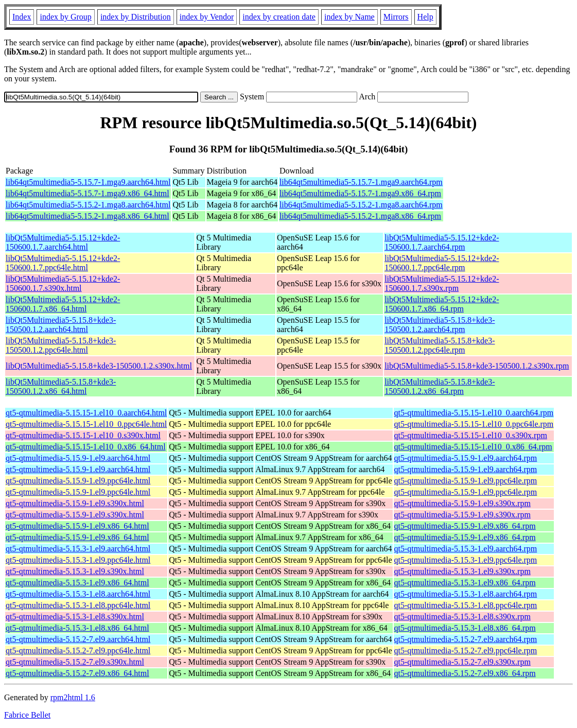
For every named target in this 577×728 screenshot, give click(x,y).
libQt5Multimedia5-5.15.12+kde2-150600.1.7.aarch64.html (63, 242)
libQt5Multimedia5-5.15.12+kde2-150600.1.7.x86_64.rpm (442, 304)
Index (22, 17)
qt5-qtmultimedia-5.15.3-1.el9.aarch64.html (78, 549)
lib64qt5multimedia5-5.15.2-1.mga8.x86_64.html (88, 216)
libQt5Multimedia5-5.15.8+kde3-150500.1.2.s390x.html (99, 366)
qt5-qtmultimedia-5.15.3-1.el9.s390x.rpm (462, 571)
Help (425, 17)
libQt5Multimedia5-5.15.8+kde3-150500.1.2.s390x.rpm (477, 366)
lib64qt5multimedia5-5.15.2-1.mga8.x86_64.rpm (360, 216)
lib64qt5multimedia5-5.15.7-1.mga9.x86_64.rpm (360, 193)
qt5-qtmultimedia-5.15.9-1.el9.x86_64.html (77, 526)
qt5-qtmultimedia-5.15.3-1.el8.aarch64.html (78, 594)
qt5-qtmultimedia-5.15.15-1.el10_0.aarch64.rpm (474, 413)
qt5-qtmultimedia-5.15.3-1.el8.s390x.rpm (462, 617)
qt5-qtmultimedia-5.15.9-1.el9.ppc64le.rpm (466, 481)
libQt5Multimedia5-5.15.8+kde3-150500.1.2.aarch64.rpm (440, 325)
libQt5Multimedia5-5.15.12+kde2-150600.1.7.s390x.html (63, 283)
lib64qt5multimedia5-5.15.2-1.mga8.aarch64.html (88, 205)
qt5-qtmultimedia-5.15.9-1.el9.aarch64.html (78, 458)
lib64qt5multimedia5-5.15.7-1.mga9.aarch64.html (88, 182)
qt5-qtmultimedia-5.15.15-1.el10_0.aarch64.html (86, 413)
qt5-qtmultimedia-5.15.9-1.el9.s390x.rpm (462, 503)
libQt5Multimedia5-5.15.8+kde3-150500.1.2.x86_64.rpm (440, 386)
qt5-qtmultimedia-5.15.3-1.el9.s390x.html (75, 571)
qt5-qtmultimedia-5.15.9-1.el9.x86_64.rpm (465, 526)
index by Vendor (207, 17)
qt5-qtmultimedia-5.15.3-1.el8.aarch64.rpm (466, 594)
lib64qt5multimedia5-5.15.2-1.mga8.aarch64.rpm (361, 205)
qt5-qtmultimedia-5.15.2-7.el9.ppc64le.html (78, 651)
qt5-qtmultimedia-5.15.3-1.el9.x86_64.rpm (465, 583)
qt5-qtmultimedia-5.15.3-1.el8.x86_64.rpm (465, 628)
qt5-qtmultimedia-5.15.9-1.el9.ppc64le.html (78, 481)
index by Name (349, 17)
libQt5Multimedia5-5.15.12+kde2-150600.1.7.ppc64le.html (63, 263)
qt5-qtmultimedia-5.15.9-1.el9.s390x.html (75, 503)
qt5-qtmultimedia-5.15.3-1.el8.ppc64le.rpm (466, 605)
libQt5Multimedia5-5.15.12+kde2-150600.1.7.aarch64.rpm (442, 242)
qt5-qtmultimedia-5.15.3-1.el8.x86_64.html (77, 628)
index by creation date (279, 17)
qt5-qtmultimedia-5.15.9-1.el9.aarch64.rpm (466, 458)
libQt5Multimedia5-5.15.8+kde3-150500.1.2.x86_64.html (61, 386)
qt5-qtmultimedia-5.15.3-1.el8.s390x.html (75, 617)
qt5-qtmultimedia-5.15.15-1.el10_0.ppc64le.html (86, 424)
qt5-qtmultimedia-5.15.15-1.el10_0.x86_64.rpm (473, 447)
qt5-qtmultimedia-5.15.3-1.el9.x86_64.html (77, 583)
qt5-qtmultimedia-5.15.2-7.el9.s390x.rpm (462, 662)
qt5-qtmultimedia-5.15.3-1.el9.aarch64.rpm (466, 549)
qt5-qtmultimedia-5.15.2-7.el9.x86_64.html (77, 673)
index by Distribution (136, 17)
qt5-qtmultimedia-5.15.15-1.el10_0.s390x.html (83, 435)
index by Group (65, 17)
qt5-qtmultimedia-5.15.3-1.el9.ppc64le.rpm (466, 560)
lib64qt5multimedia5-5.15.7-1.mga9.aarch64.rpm (361, 182)
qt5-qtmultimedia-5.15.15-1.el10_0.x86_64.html (86, 447)
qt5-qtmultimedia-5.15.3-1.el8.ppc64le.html (78, 605)
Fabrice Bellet (27, 715)
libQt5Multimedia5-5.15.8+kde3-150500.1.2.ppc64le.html (61, 345)
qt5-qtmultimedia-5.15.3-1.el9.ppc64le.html (78, 560)
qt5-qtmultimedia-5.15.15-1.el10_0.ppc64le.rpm (474, 424)
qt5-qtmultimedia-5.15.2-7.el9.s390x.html (75, 662)
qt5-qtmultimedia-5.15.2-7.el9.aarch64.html (78, 639)
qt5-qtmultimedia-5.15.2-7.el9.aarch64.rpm (466, 639)
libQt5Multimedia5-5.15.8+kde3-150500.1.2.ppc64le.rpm (440, 345)
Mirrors (396, 17)
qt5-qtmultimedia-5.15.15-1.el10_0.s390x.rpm (471, 435)
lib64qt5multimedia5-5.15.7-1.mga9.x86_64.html (88, 193)
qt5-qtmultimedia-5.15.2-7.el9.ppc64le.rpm (466, 651)
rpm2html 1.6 (73, 697)
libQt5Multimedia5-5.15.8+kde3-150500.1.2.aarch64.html (61, 325)
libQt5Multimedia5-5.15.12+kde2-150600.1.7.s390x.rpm (442, 283)
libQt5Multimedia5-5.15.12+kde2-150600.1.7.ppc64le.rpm (442, 263)
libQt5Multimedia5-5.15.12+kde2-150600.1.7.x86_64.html (63, 304)
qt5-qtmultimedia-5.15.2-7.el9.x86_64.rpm (465, 673)
